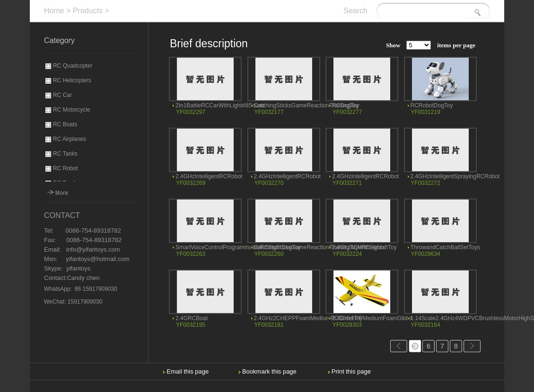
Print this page (351, 371)
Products (88, 11)
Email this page (188, 371)
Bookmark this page (269, 371)
